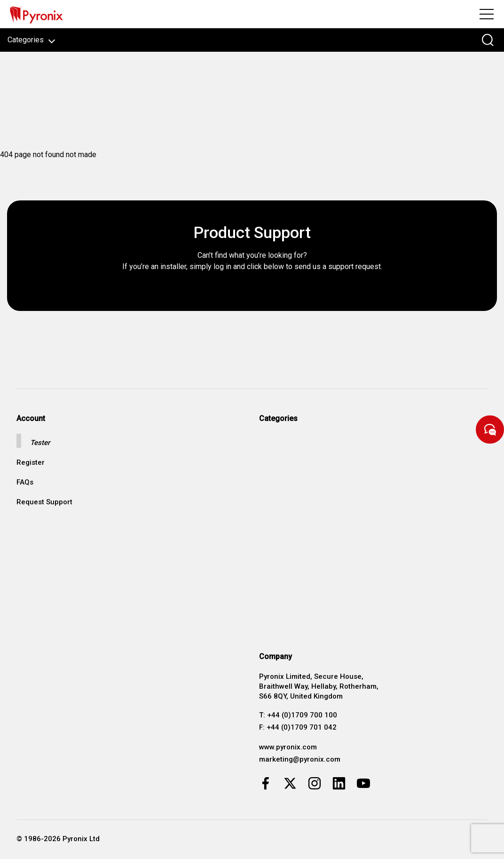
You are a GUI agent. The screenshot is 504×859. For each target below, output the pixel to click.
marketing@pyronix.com (300, 759)
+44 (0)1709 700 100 (302, 715)
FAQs (25, 482)
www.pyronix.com (288, 747)
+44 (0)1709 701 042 (302, 727)
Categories (31, 40)
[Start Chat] (490, 429)
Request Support (44, 502)
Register (31, 463)
